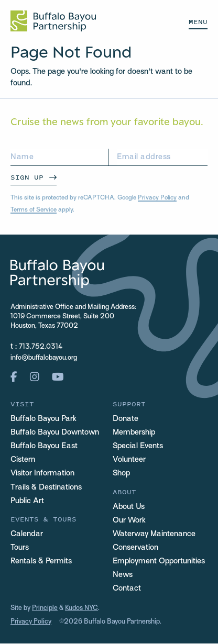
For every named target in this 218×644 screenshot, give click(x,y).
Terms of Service (34, 210)
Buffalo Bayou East (44, 447)
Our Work (129, 520)
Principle (45, 609)
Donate (126, 419)
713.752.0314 (41, 347)
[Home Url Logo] (53, 21)
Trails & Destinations (46, 487)
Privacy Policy (157, 198)
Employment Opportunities (159, 561)
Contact (127, 589)
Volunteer (129, 460)
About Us (129, 507)
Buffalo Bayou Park (43, 419)
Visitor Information (42, 474)
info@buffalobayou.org (44, 358)
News (123, 575)
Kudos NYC (81, 609)
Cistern (23, 460)
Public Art (27, 501)
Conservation (135, 548)
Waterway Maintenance (154, 534)
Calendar (27, 534)
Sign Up (27, 177)
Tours (20, 548)
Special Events (138, 447)
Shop (121, 474)
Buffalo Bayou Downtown (55, 432)
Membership (134, 432)
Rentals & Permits (41, 561)
